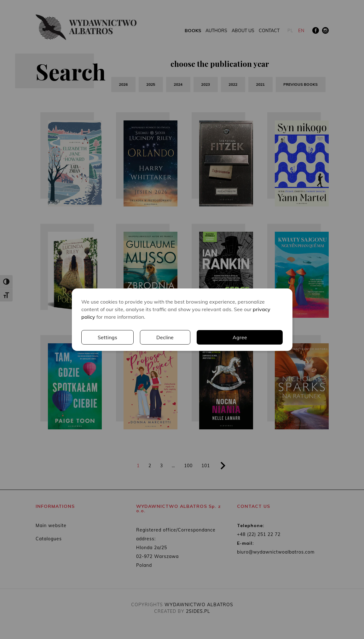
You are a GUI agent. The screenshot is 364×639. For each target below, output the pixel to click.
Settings (200, 337)
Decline (258, 337)
